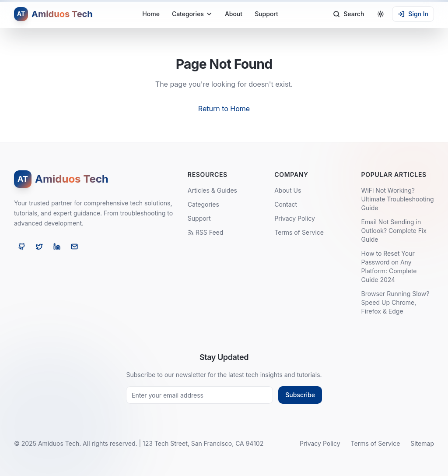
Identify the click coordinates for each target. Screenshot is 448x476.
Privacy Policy (295, 218)
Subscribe (300, 395)
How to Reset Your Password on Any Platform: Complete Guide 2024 (389, 266)
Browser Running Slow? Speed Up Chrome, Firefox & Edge (395, 302)
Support (266, 14)
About (234, 14)
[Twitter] (39, 247)
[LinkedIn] (57, 247)
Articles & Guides (212, 190)
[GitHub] (22, 247)
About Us (288, 190)
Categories (192, 14)
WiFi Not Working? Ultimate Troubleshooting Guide (398, 199)
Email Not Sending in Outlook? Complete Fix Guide (394, 231)
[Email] (74, 247)
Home (151, 14)
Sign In (413, 14)
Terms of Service (299, 232)
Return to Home (224, 109)
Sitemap (422, 443)
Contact (286, 204)
